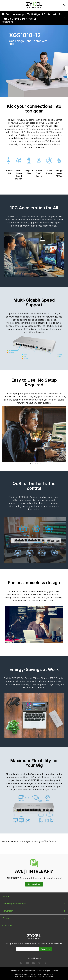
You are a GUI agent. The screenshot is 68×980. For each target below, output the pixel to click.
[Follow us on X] (39, 964)
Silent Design (49, 163)
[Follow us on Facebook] (21, 964)
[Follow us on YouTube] (27, 964)
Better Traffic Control (39, 164)
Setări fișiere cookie (45, 977)
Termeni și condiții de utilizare (41, 975)
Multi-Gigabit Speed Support (19, 166)
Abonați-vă (45, 949)
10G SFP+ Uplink (8, 163)
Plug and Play (29, 163)
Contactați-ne (34, 884)
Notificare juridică (22, 975)
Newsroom (8, 911)
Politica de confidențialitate (26, 977)
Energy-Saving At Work (59, 164)
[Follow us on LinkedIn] (33, 964)
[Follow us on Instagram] (45, 964)
